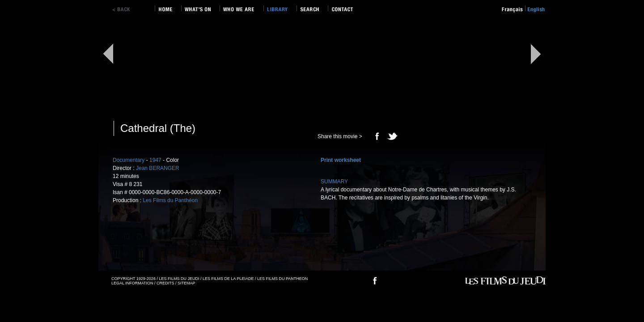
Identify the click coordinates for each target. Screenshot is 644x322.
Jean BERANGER (158, 168)
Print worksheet (341, 160)
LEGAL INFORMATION (132, 283)
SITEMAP (186, 283)
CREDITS (165, 283)
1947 (155, 160)
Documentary (129, 160)
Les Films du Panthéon (170, 200)
